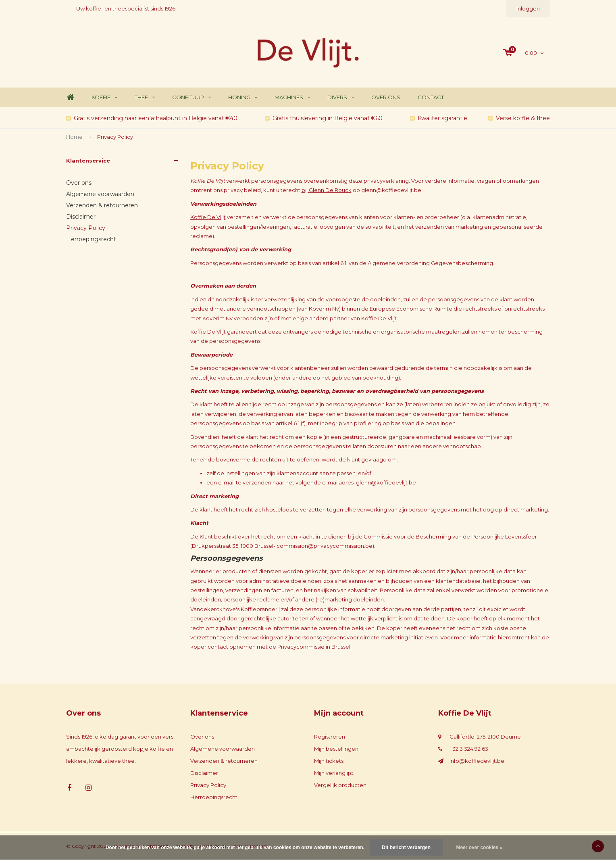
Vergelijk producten (340, 785)
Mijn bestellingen (336, 749)
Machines (292, 97)
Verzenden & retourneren (102, 205)
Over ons (386, 97)
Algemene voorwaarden (100, 194)
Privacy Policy (115, 137)
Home (70, 97)
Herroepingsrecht (91, 239)
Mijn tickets (329, 761)
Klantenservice (88, 161)
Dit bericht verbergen (406, 847)
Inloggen (528, 8)
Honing (243, 97)
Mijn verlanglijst (334, 773)
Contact (431, 97)
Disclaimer (81, 217)
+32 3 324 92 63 (469, 749)
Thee (145, 97)
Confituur (191, 97)
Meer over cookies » (479, 847)
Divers (341, 97)
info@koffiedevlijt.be (477, 761)
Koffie (104, 97)
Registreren (330, 737)
